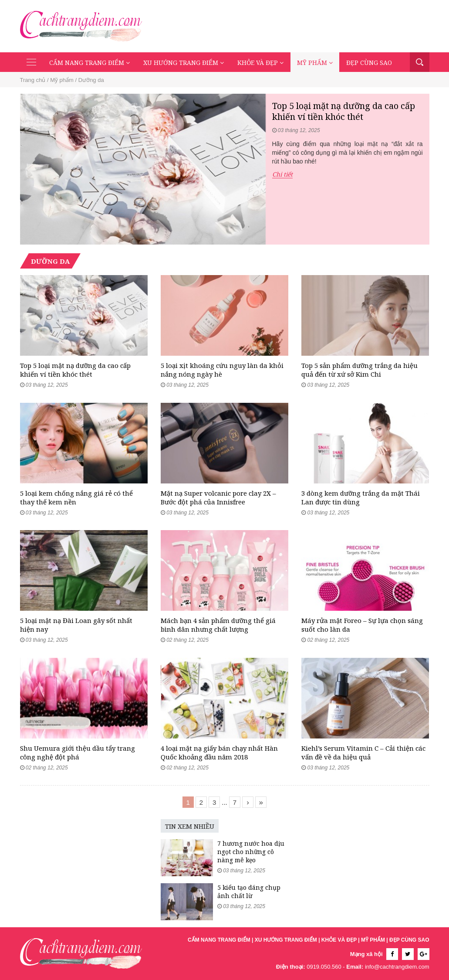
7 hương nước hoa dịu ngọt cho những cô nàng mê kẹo (251, 852)
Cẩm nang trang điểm (89, 63)
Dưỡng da (91, 80)
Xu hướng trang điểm (184, 63)
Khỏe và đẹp (260, 63)
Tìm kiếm (420, 62)
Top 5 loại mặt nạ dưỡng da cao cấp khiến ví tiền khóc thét (344, 111)
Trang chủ (33, 80)
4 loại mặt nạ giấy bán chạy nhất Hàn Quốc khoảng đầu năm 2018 (219, 752)
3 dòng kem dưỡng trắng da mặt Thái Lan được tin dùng (361, 497)
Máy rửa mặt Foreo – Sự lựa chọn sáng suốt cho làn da (362, 625)
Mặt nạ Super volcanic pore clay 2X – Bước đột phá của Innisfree (218, 497)
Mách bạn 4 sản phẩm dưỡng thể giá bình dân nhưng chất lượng (218, 625)
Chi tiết (282, 175)
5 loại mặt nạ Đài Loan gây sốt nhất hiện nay (76, 625)
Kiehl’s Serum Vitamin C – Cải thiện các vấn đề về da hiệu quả (363, 752)
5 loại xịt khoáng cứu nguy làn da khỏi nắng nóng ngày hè (222, 370)
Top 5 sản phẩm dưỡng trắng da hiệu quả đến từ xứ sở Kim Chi (360, 370)
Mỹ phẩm (315, 63)
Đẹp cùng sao (369, 63)
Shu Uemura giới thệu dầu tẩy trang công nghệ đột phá (78, 752)
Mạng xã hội (366, 954)
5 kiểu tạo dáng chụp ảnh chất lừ (249, 892)
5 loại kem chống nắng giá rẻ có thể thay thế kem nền (76, 497)
